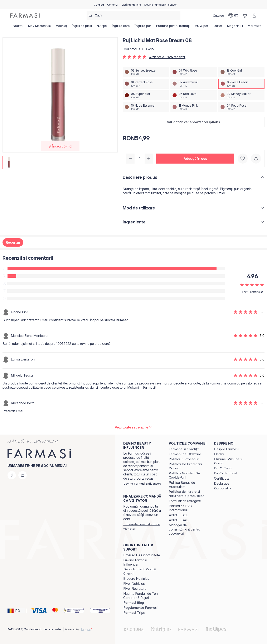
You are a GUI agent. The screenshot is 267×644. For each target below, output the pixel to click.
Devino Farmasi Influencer (135, 562)
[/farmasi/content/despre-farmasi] (226, 449)
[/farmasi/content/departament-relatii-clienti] (142, 571)
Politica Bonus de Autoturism (182, 485)
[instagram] (23, 475)
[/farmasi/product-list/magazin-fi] (235, 27)
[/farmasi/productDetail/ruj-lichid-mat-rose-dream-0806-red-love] (193, 95)
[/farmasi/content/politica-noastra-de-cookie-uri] (188, 475)
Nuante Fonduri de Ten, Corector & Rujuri (141, 596)
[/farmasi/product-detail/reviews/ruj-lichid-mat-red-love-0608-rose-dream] (134, 427)
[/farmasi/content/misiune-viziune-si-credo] (233, 461)
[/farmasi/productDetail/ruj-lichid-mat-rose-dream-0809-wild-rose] (193, 72)
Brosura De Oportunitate (142, 555)
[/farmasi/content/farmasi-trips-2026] (134, 613)
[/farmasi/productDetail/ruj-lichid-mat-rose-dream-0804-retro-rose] (241, 107)
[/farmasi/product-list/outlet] (218, 27)
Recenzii (13, 242)
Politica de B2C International (180, 508)
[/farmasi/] (25, 16)
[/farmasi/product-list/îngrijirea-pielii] (82, 27)
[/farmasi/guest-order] (142, 526)
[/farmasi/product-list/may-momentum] (39, 27)
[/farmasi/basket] (245, 15)
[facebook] (12, 475)
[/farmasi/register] (113, 4)
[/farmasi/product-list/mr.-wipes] (202, 27)
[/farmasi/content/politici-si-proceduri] (184, 459)
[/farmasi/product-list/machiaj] (61, 27)
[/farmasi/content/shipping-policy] (188, 494)
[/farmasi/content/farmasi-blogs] (134, 603)
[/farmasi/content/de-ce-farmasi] (225, 473)
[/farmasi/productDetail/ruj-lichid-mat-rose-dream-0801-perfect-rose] (146, 84)
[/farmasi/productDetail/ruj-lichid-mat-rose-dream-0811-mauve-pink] (193, 107)
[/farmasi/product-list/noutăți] (18, 27)
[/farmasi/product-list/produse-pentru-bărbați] (173, 27)
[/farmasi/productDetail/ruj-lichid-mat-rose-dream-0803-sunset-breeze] (146, 72)
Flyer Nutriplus (134, 584)
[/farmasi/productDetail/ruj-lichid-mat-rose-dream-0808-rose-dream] (241, 84)
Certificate (222, 478)
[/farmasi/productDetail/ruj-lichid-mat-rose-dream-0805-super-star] (146, 95)
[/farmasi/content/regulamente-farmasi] (140, 608)
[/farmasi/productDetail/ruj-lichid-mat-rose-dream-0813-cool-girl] (241, 72)
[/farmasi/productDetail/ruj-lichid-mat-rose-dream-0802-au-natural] (193, 84)
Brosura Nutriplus (136, 578)
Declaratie (222, 483)
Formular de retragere (185, 501)
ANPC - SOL (178, 515)
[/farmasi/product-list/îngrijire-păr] (143, 27)
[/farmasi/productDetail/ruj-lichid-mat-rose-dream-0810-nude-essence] (146, 107)
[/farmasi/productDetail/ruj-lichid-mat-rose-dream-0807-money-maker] (241, 95)
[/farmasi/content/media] (219, 454)
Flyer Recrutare (135, 589)
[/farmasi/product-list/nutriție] (102, 27)
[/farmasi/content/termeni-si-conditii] (184, 449)
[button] (194, 122)
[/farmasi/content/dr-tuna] (223, 468)
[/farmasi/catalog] (99, 4)
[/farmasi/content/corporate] (223, 488)
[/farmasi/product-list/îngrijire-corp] (121, 27)
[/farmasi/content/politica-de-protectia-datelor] (188, 466)
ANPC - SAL (178, 520)
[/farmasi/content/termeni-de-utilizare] (185, 454)
